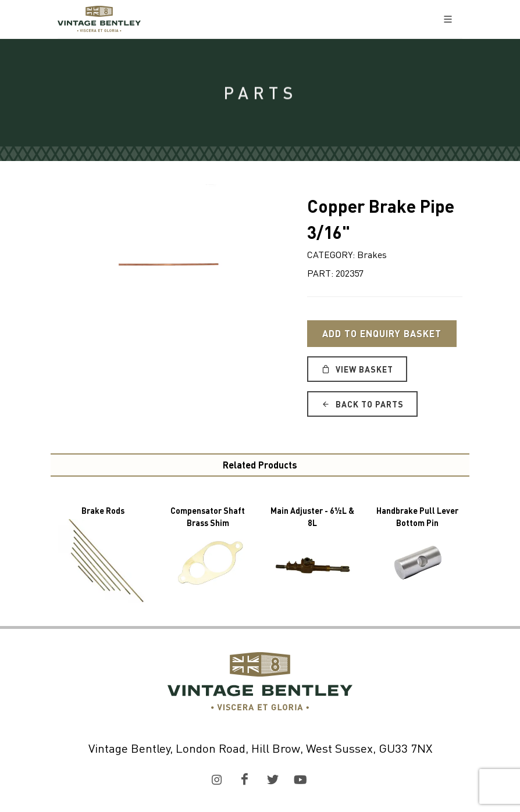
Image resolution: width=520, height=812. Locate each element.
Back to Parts (362, 404)
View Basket (357, 369)
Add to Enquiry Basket (382, 333)
